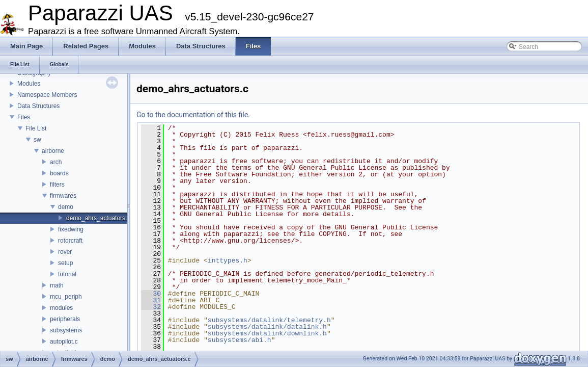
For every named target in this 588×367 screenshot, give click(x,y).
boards (59, 173)
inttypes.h (228, 260)
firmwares (63, 196)
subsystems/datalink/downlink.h (267, 333)
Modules (29, 84)
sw (37, 140)
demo (66, 207)
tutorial (67, 274)
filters (57, 185)
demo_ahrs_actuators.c (98, 218)
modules (61, 308)
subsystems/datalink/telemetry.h (269, 320)
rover (65, 252)
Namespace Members (47, 95)
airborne (53, 151)
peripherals (65, 319)
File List (36, 128)
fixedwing (71, 229)
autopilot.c (64, 342)
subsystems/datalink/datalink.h (267, 327)
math (57, 285)
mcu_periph (66, 297)
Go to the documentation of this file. (193, 115)
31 (151, 300)
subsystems (66, 330)
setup (65, 263)
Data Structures (38, 106)
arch (56, 162)
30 (151, 294)
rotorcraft (70, 241)
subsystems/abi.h (240, 340)
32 (151, 307)
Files (24, 117)
